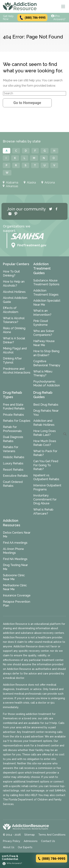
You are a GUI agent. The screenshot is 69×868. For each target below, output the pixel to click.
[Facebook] (56, 209)
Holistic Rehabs (14, 457)
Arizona (48, 183)
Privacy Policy (12, 841)
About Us (9, 847)
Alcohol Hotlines (14, 292)
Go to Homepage (27, 103)
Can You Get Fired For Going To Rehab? (46, 465)
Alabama (10, 183)
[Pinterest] (16, 214)
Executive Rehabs (15, 476)
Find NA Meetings (15, 559)
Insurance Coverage (17, 595)
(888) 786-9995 (32, 18)
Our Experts (25, 847)
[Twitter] (51, 209)
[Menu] (63, 7)
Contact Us (48, 841)
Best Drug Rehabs (46, 405)
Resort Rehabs (13, 470)
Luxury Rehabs (13, 463)
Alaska (30, 183)
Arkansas (10, 186)
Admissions (31, 841)
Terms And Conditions (52, 835)
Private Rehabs (13, 415)
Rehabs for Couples (17, 421)
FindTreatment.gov (29, 245)
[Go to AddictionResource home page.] (20, 6)
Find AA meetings (15, 543)
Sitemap (30, 835)
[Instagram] (10, 214)
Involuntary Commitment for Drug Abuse (45, 499)
